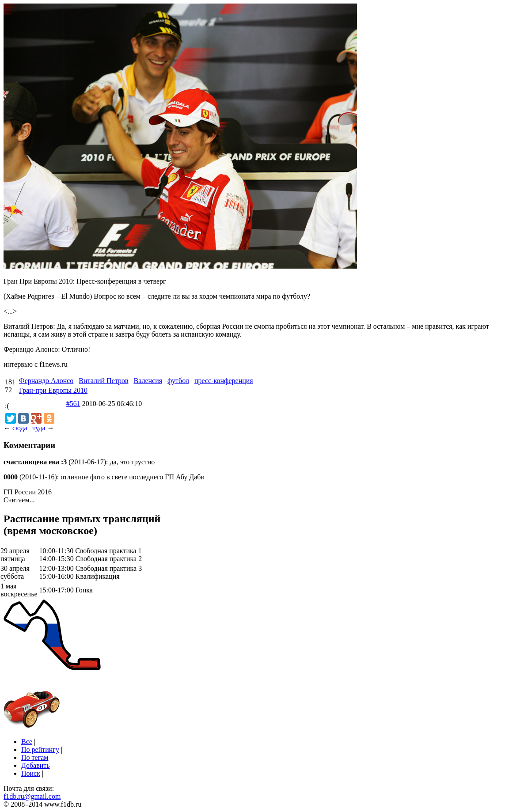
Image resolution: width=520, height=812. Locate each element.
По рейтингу (40, 749)
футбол (178, 381)
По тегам (35, 757)
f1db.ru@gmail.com (32, 796)
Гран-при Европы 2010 (53, 390)
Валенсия (148, 381)
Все (27, 742)
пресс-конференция (224, 381)
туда (39, 428)
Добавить (36, 765)
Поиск (31, 773)
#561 (73, 404)
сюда (20, 428)
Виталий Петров (103, 381)
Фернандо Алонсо (46, 381)
